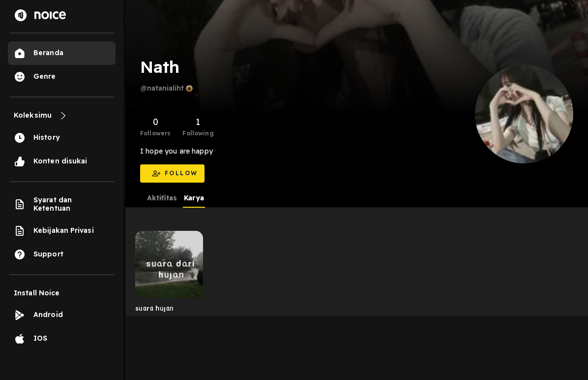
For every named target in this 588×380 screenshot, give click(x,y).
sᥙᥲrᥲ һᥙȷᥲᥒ (154, 308)
